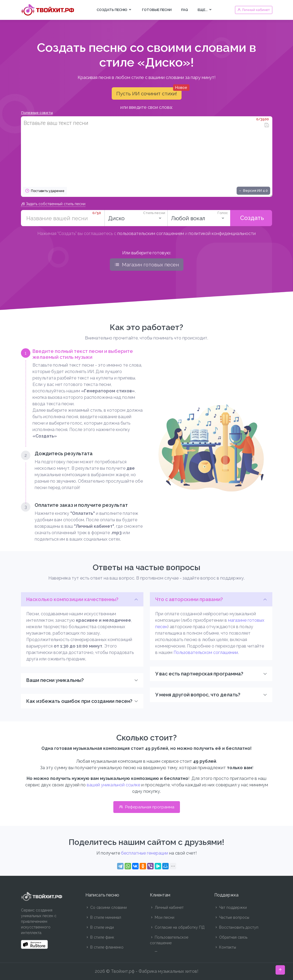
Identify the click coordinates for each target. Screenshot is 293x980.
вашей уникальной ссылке (113, 785)
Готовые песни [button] (157, 10)
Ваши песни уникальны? (55, 680)
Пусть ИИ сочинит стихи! (149, 92)
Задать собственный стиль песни (53, 204)
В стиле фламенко (104, 947)
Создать (251, 218)
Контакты (225, 947)
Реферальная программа (147, 807)
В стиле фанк (100, 937)
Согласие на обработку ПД (177, 927)
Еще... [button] (205, 10)
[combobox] (136, 218)
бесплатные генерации (145, 853)
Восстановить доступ (236, 927)
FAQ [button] (185, 10)
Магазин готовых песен (147, 265)
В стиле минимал (103, 917)
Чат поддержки (231, 907)
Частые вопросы (232, 917)
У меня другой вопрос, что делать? (198, 695)
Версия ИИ (253, 191)
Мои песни (162, 917)
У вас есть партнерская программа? (199, 674)
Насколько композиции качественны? (72, 599)
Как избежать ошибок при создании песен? (79, 701)
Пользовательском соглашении (206, 652)
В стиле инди (100, 927)
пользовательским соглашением (151, 234)
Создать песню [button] (115, 10)
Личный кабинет (167, 907)
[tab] (82, 394)
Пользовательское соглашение (169, 940)
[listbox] (199, 218)
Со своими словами (106, 907)
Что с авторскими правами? (189, 599)
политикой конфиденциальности (222, 234)
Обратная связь (231, 937)
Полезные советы (37, 113)
